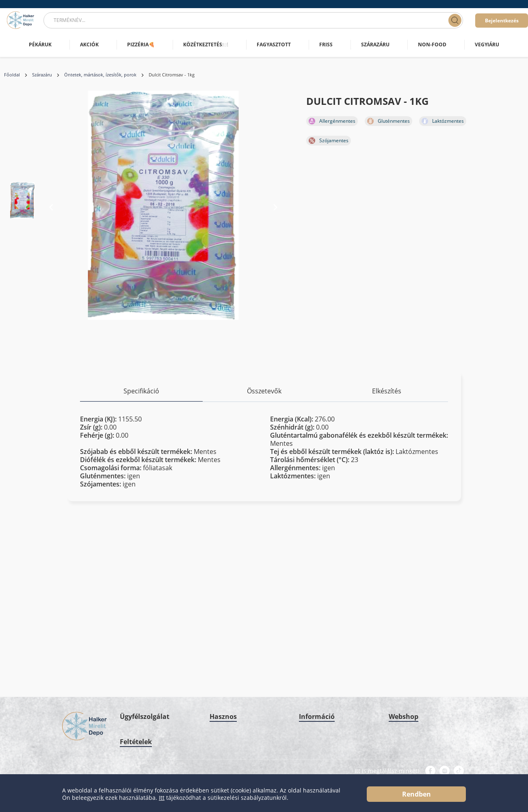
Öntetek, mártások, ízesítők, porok (100, 75)
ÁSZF (126, 747)
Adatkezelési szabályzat (147, 733)
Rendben (417, 794)
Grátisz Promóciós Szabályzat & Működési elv (335, 664)
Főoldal (12, 75)
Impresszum (313, 601)
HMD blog (221, 674)
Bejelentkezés (502, 21)
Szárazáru (42, 75)
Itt (162, 798)
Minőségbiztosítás (319, 645)
